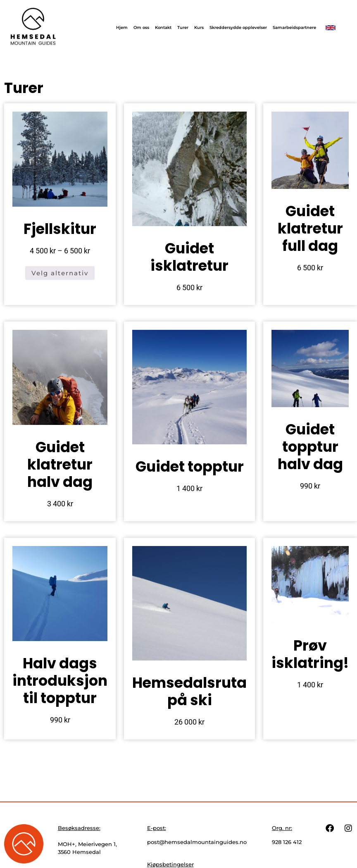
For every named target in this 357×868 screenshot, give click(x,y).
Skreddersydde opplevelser (238, 27)
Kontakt (163, 27)
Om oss (141, 27)
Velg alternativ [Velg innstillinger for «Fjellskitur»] (60, 273)
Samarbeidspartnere (294, 27)
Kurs (199, 27)
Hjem (122, 27)
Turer (183, 27)
